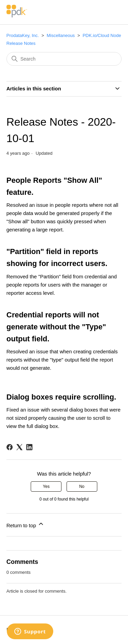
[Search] (64, 59)
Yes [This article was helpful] (46, 487)
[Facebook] (10, 447)
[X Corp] (19, 447)
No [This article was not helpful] (82, 487)
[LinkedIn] (29, 447)
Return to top (25, 524)
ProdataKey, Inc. (23, 35)
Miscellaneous (61, 35)
